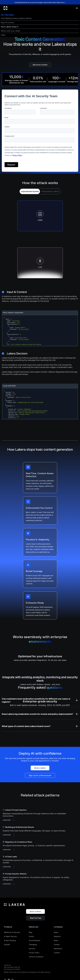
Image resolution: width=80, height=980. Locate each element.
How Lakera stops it (10, 27)
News (56, 940)
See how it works (40, 65)
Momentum (58, 949)
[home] (5, 8)
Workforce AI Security (12, 932)
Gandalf (7, 944)
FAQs (3, 35)
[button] (77, 8)
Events (31, 936)
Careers (57, 944)
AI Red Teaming (10, 940)
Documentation (35, 940)
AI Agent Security (10, 936)
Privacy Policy (34, 953)
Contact (57, 953)
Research (57, 936)
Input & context (8, 22)
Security (32, 949)
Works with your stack (11, 31)
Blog (30, 932)
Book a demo (35, 911)
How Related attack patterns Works (16, 18)
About (56, 932)
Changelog (33, 944)
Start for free (36, 918)
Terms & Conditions (36, 957)
